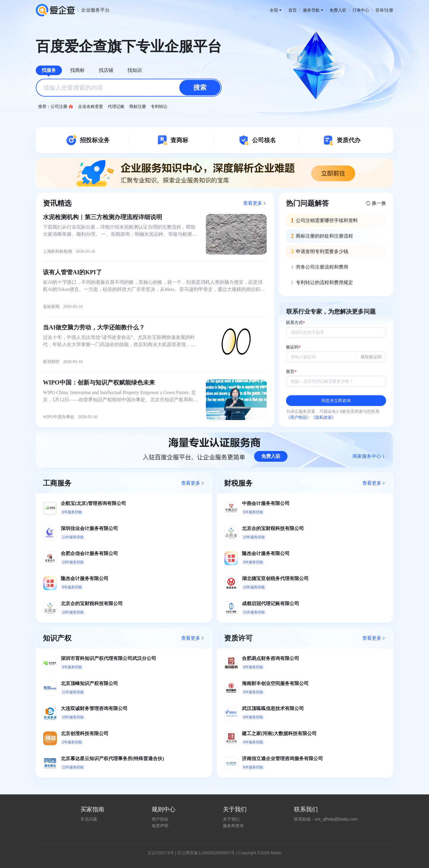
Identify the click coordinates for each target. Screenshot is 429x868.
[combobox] (129, 88)
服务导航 (313, 10)
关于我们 (231, 819)
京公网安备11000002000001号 (206, 853)
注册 (389, 10)
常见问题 (89, 819)
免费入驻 (338, 10)
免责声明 (160, 826)
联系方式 (294, 323)
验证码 (292, 347)
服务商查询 (233, 826)
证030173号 (163, 853)
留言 (290, 372)
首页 (293, 10)
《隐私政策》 (324, 417)
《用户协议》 (299, 417)
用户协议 (160, 819)
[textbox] (129, 88)
